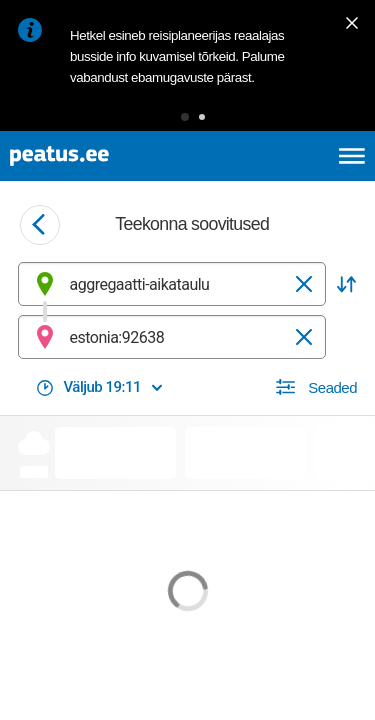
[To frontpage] (106, 156)
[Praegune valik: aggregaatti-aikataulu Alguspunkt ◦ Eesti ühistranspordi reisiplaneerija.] (172, 284)
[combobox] (172, 284)
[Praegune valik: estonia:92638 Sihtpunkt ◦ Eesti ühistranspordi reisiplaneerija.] (172, 337)
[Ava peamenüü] (352, 156)
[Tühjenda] (304, 284)
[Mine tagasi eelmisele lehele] (40, 225)
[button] (185, 117)
